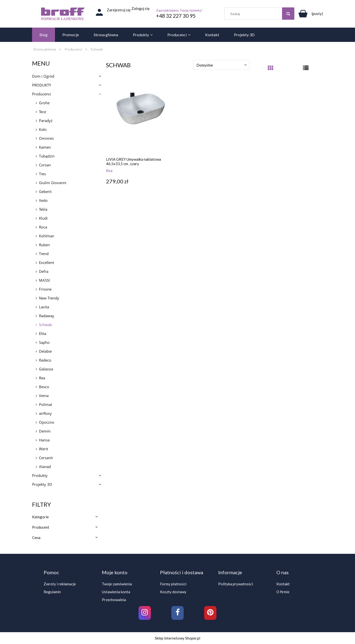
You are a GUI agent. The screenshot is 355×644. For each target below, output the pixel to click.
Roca (43, 227)
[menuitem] (44, 35)
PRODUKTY (42, 85)
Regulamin (52, 592)
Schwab (45, 325)
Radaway (47, 316)
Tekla (43, 209)
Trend (44, 254)
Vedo (43, 200)
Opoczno (47, 422)
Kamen (45, 147)
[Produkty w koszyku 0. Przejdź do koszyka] (310, 14)
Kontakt (283, 584)
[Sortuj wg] (221, 65)
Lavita (44, 307)
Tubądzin (47, 156)
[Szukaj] (288, 14)
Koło (43, 129)
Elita (43, 333)
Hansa (44, 440)
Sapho (44, 342)
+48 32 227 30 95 (176, 16)
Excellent (46, 262)
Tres (42, 174)
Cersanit (46, 458)
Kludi (43, 218)
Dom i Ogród (43, 76)
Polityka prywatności (236, 584)
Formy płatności (173, 584)
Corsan (45, 165)
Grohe (44, 103)
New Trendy (49, 298)
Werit (44, 449)
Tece (43, 112)
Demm (45, 431)
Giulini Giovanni (53, 183)
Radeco (45, 360)
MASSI (44, 280)
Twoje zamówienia (117, 584)
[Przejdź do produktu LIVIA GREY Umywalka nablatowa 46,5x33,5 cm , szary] (141, 119)
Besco (44, 387)
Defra (44, 271)
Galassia (46, 369)
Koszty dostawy (173, 592)
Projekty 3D (42, 484)
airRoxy (45, 413)
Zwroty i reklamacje (60, 584)
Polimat (45, 404)
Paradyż (46, 121)
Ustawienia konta (116, 592)
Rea (42, 378)
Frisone (45, 289)
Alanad (45, 467)
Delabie (45, 351)
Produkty (40, 475)
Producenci (42, 94)
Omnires (46, 138)
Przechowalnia (114, 600)
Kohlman (47, 236)
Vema (44, 396)
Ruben (44, 245)
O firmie (283, 592)
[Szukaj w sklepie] (261, 14)
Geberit (45, 191)
